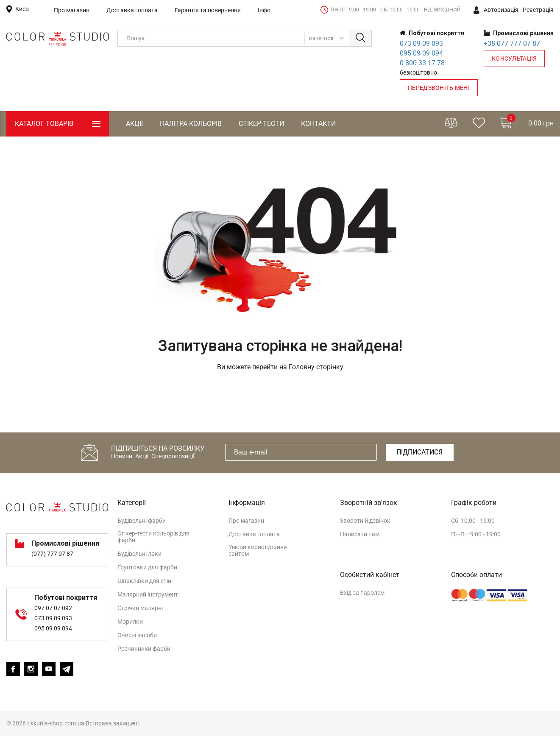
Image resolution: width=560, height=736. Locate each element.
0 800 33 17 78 (422, 63)
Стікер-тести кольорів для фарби (153, 537)
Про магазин (72, 10)
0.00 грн (527, 122)
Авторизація (496, 10)
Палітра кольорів (191, 124)
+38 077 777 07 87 (512, 43)
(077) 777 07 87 (52, 554)
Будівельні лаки (139, 554)
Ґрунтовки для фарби (147, 567)
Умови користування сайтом (258, 550)
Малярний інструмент (148, 594)
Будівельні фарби (142, 521)
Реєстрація (538, 10)
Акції (134, 124)
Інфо (264, 10)
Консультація (514, 59)
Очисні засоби (137, 635)
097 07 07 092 (53, 608)
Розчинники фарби (144, 649)
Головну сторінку (316, 367)
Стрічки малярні (140, 608)
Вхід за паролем (362, 593)
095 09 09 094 (421, 53)
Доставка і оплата (132, 10)
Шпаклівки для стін (144, 581)
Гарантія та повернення (208, 10)
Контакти (318, 124)
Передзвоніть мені (439, 88)
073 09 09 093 (421, 43)
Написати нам (360, 534)
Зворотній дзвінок (365, 521)
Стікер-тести (261, 124)
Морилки (130, 622)
